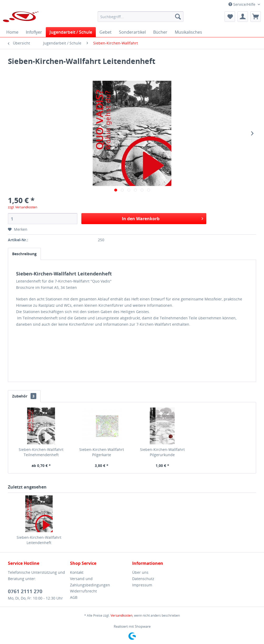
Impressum (142, 585)
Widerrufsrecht (83, 591)
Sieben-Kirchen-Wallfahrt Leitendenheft (39, 540)
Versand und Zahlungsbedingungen (90, 582)
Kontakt (77, 572)
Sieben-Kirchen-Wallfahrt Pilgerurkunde (162, 452)
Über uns (140, 572)
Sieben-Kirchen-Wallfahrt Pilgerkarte (102, 452)
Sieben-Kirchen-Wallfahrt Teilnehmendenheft (41, 452)
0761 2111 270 (25, 591)
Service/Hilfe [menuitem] (242, 4)
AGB (74, 597)
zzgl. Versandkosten (23, 207)
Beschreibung (24, 254)
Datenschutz (143, 579)
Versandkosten (121, 615)
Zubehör (24, 396)
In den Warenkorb (163, 218)
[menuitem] (141, 17)
